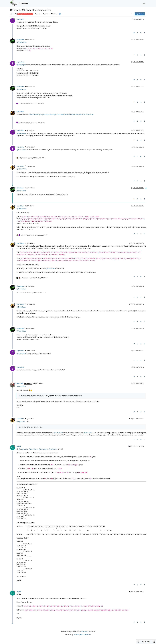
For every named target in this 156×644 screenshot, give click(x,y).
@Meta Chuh (30, 419)
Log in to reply (140, 14)
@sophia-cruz (23, 449)
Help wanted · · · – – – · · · (25, 14)
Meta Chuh (20, 384)
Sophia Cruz (20, 19)
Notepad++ (85, 631)
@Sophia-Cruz (21, 42)
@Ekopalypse (21, 65)
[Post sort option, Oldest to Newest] (132, 14)
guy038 (19, 446)
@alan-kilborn (33, 449)
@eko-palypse (43, 449)
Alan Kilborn (20, 112)
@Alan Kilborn (30, 147)
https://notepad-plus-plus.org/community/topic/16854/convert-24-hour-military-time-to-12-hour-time (61, 114)
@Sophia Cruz (30, 40)
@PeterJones (58, 433)
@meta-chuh (53, 449)
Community (23, 3)
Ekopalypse (20, 40)
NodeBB (76, 635)
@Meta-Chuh (51, 268)
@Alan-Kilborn (21, 150)
